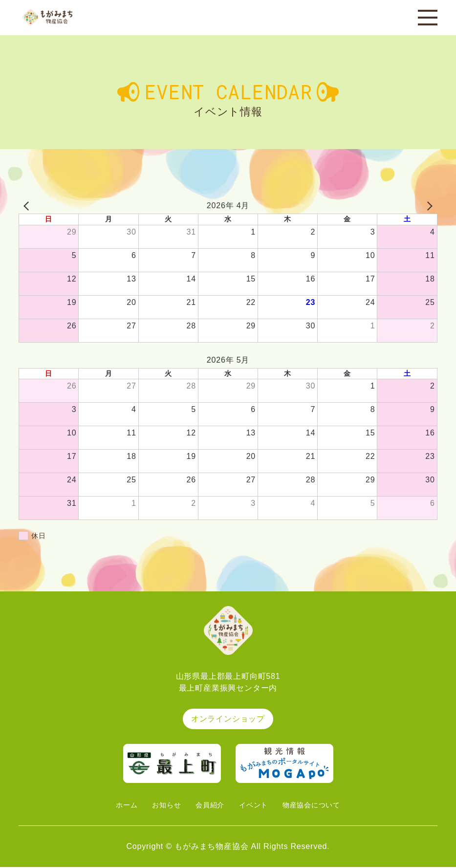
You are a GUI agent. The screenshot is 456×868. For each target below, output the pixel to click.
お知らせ (160, 806)
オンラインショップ (228, 720)
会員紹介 (207, 806)
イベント (255, 806)
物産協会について (319, 806)
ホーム (116, 806)
